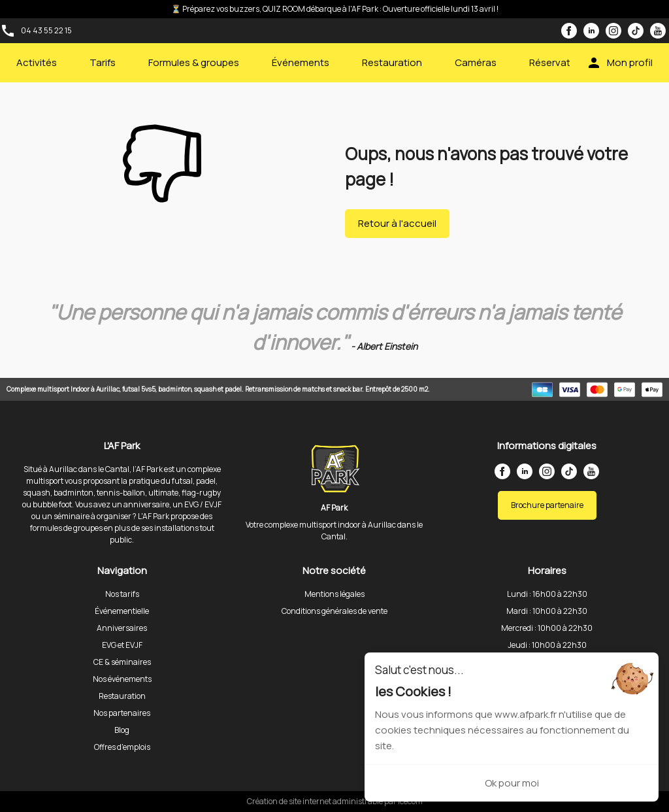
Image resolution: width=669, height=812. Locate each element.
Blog (122, 730)
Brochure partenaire (547, 505)
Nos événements (122, 679)
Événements (301, 62)
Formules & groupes (194, 62)
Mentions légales (334, 594)
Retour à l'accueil (397, 223)
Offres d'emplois (122, 747)
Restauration (392, 62)
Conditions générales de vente (334, 611)
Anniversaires (122, 628)
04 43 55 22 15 (46, 30)
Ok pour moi (512, 783)
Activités (37, 62)
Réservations (560, 62)
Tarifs (103, 62)
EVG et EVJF (122, 645)
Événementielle (122, 611)
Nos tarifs (122, 594)
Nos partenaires (122, 713)
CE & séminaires (122, 662)
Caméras (476, 62)
